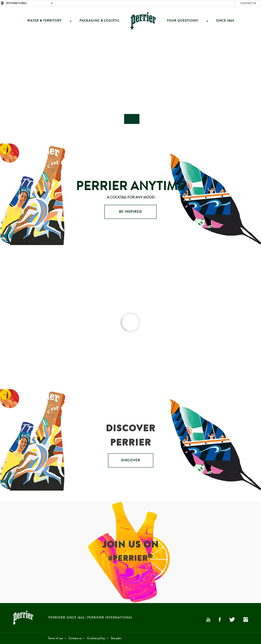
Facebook (220, 620)
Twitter (232, 620)
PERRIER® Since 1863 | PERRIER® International (90, 618)
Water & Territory (44, 21)
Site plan (116, 638)
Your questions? (182, 21)
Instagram (246, 620)
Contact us (248, 3)
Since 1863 (225, 21)
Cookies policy (96, 638)
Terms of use (55, 638)
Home (143, 21)
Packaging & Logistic (100, 21)
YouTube (208, 620)
